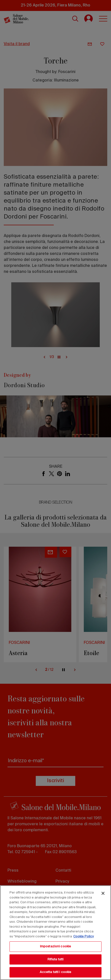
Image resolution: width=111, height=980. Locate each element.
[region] (55, 933)
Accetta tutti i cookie (56, 972)
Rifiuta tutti (56, 959)
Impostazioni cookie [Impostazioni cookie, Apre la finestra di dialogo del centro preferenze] (55, 946)
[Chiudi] (103, 893)
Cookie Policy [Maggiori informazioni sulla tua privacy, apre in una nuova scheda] (83, 937)
